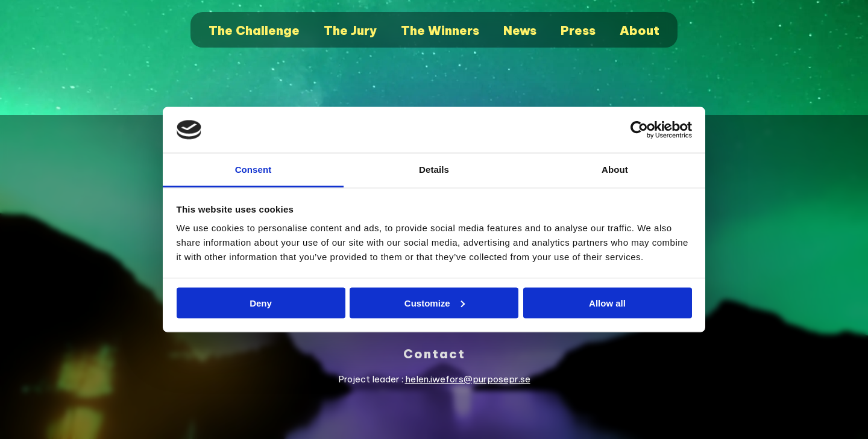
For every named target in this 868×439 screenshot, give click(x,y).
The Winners (440, 30)
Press (578, 30)
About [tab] (615, 170)
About (640, 30)
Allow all (607, 303)
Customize (435, 303)
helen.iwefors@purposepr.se (468, 379)
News (520, 30)
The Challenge (254, 30)
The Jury (350, 30)
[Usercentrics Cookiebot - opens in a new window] (639, 130)
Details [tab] (434, 170)
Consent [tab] (253, 170)
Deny (261, 303)
